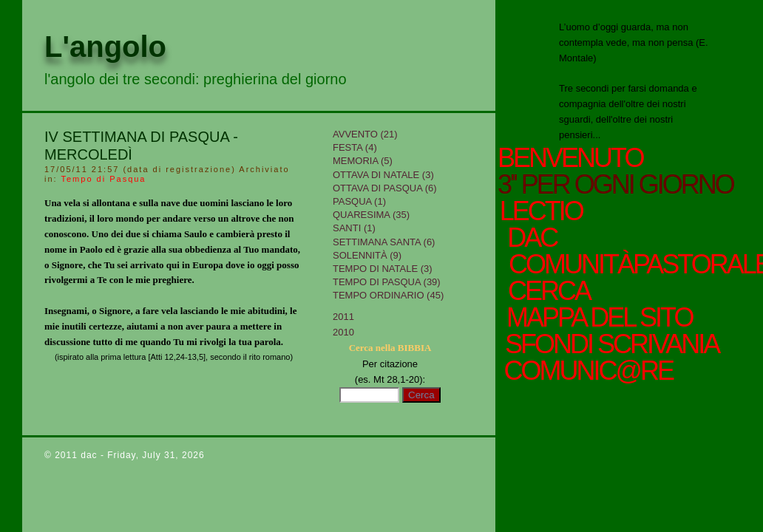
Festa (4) (355, 147)
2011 (343, 317)
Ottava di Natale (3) (383, 175)
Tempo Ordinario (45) (388, 295)
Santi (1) (354, 228)
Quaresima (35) (371, 215)
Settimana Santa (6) (384, 242)
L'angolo (105, 47)
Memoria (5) (363, 161)
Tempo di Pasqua (103, 179)
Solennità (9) (367, 255)
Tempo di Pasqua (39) (387, 282)
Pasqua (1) (359, 201)
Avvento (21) (365, 134)
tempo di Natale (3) (383, 269)
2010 (343, 332)
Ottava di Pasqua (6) (385, 188)
